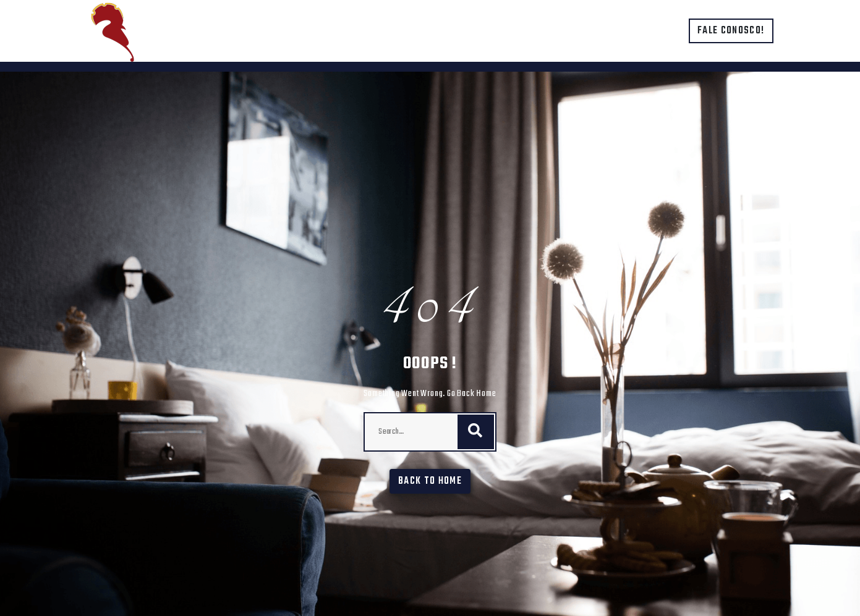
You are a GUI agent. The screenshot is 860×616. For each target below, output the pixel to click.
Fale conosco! (731, 31)
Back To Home (430, 481)
